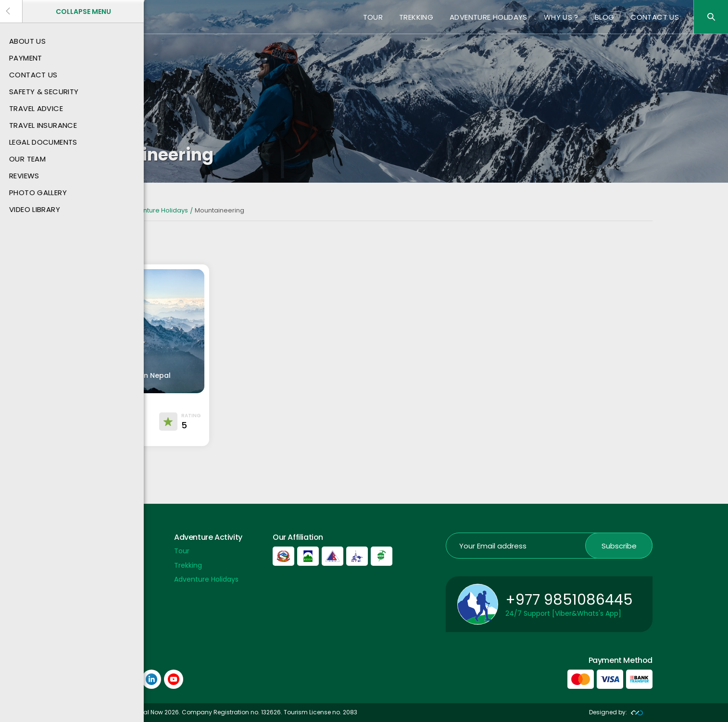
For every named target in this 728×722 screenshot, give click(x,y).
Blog (605, 17)
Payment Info (98, 594)
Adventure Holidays (489, 17)
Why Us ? (561, 17)
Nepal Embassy (101, 636)
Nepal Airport (97, 622)
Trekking (416, 17)
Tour (373, 17)
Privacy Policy (98, 608)
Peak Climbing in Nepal (131, 375)
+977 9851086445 (569, 600)
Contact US (655, 17)
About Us (90, 565)
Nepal (111, 210)
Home (85, 210)
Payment (91, 551)
